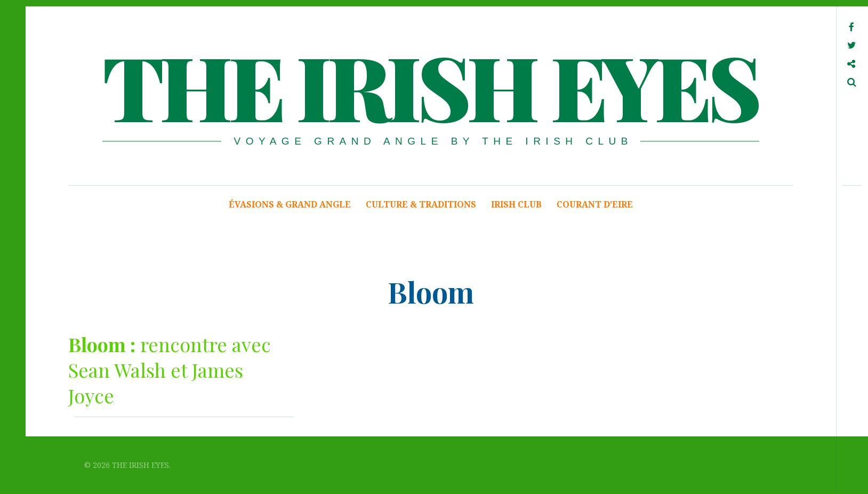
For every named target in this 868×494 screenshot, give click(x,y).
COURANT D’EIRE (595, 204)
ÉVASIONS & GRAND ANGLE (290, 204)
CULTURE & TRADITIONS (421, 204)
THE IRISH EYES (430, 85)
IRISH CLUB (516, 204)
